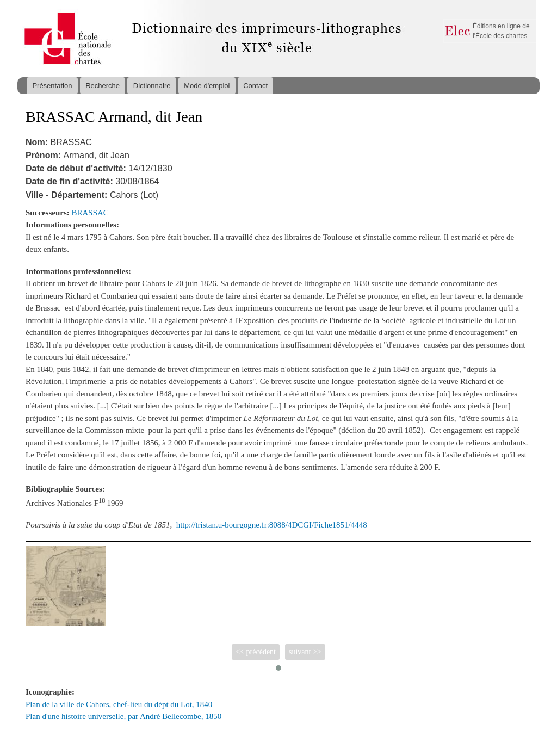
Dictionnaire (152, 86)
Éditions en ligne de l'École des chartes (501, 31)
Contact (255, 86)
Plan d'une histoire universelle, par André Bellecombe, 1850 (123, 716)
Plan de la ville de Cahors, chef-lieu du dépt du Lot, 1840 (119, 704)
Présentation (52, 86)
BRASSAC (90, 213)
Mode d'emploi (207, 86)
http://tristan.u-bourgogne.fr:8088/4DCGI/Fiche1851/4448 (272, 525)
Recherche (103, 86)
